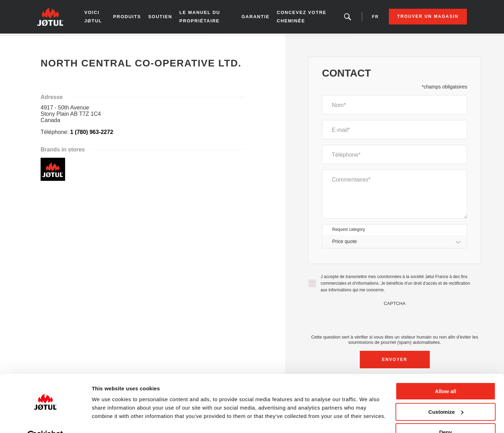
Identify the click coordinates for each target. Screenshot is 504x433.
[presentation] (395, 321)
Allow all (446, 375)
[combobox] (395, 243)
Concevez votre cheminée (300, 17)
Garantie (254, 17)
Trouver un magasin (423, 17)
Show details (108, 419)
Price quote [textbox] (345, 243)
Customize (446, 395)
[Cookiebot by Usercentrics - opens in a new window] (45, 419)
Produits (130, 17)
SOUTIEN (164, 17)
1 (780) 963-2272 (92, 133)
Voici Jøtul (98, 17)
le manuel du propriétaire (203, 17)
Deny (446, 416)
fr (370, 17)
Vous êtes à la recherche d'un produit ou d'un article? (343, 17)
